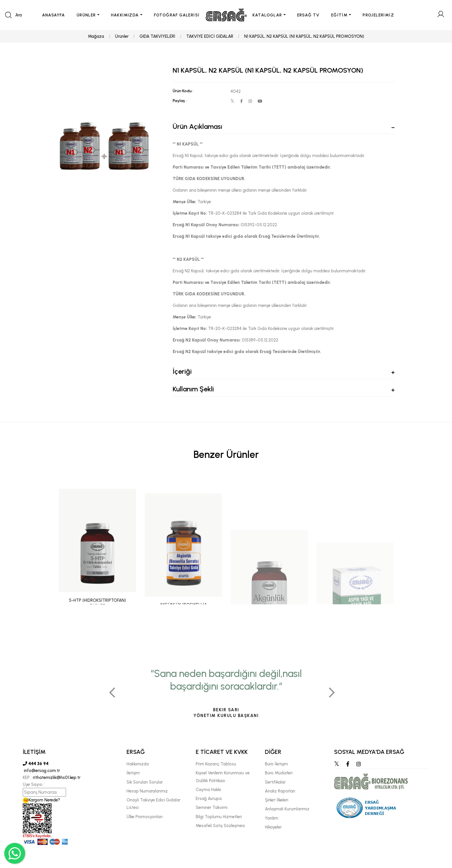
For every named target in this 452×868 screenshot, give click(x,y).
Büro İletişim (276, 764)
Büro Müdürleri (279, 773)
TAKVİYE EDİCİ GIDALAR (210, 36)
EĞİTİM (339, 15)
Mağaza (96, 36)
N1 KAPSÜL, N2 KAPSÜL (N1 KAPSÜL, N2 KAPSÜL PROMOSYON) (304, 36)
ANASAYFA (54, 15)
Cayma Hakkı (208, 790)
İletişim (133, 773)
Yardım (272, 818)
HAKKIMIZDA (125, 15)
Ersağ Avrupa (209, 799)
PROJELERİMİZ (378, 15)
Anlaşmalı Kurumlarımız (287, 809)
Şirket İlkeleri (277, 800)
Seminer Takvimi (212, 807)
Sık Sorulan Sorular (145, 782)
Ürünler (122, 36)
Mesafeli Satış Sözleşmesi (220, 826)
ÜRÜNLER (86, 15)
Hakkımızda (138, 764)
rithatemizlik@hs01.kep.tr (57, 778)
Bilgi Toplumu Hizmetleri (219, 817)
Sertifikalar (275, 782)
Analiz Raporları (280, 791)
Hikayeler (273, 827)
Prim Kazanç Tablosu (216, 764)
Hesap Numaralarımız (147, 791)
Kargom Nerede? (41, 800)
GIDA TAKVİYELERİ (157, 36)
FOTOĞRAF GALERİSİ (177, 15)
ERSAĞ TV (308, 15)
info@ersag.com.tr (41, 771)
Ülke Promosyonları (145, 817)
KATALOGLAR (267, 15)
